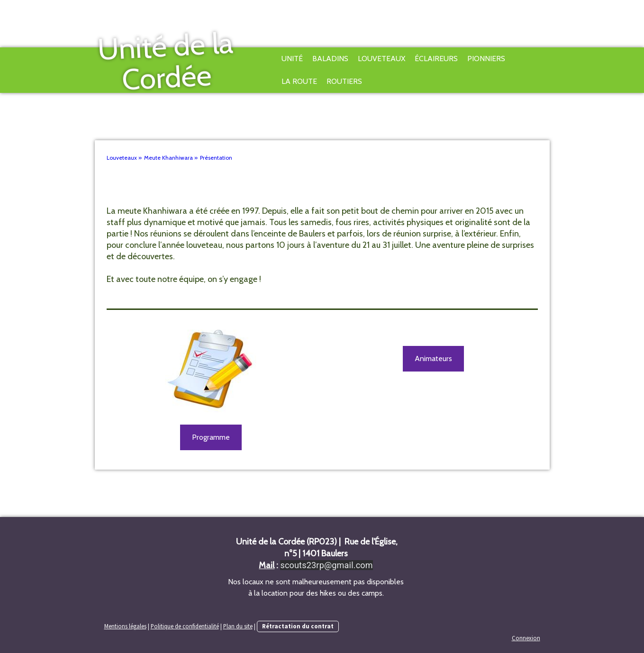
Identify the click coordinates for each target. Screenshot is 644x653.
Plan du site (238, 626)
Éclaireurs (436, 59)
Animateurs (433, 358)
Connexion (526, 638)
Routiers (344, 81)
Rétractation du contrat (298, 626)
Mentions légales (125, 626)
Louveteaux (381, 59)
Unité (292, 59)
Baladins (330, 59)
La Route (299, 81)
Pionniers (486, 59)
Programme (211, 437)
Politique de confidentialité (185, 626)
